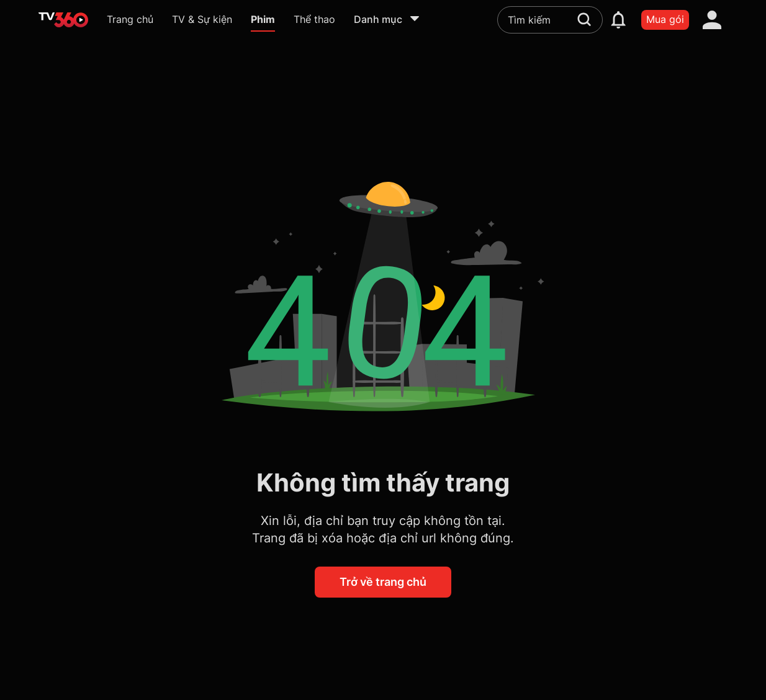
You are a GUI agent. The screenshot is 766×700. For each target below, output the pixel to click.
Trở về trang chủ (383, 582)
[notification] (618, 20)
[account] (712, 20)
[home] (63, 20)
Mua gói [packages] (665, 19)
